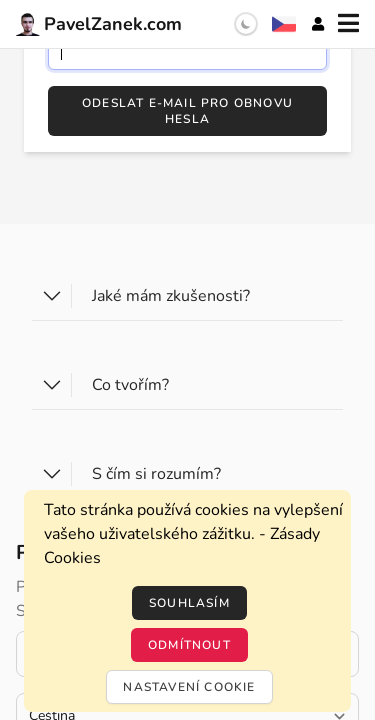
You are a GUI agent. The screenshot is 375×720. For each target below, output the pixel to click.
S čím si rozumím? (156, 474)
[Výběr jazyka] (284, 24)
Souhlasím (189, 603)
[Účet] (318, 24)
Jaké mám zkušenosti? (171, 296)
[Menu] (348, 24)
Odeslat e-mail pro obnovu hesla (187, 111)
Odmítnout (189, 645)
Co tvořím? (130, 385)
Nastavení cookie (189, 687)
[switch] (246, 24)
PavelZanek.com (99, 24)
